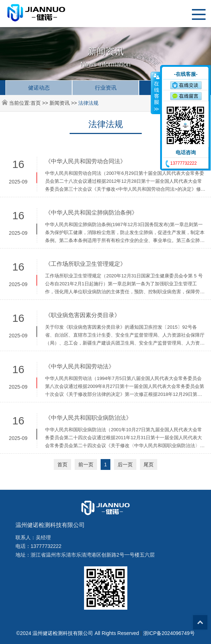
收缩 (156, 93)
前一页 (86, 464)
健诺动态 (39, 88)
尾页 (149, 464)
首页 (36, 103)
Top (200, 622)
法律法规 (88, 103)
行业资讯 (106, 88)
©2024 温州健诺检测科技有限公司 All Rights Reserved (78, 633)
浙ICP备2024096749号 (169, 633)
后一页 (125, 464)
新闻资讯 (60, 103)
